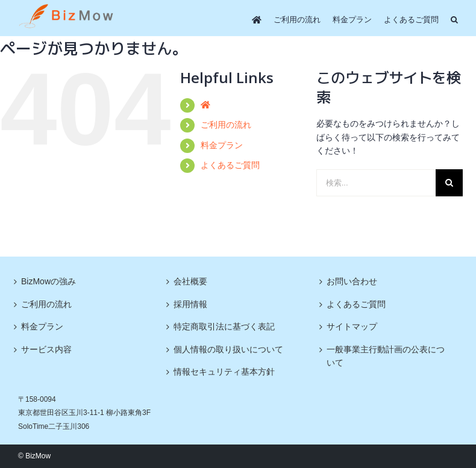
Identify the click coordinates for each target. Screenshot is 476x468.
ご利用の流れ (226, 125)
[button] (454, 20)
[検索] (449, 183)
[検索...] (376, 183)
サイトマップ (352, 326)
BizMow (38, 456)
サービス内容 (46, 349)
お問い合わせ (352, 281)
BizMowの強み (49, 281)
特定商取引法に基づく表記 (224, 326)
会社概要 (190, 281)
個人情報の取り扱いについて (228, 349)
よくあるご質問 (230, 165)
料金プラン (222, 145)
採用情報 (190, 304)
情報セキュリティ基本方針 (224, 372)
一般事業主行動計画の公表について (386, 356)
